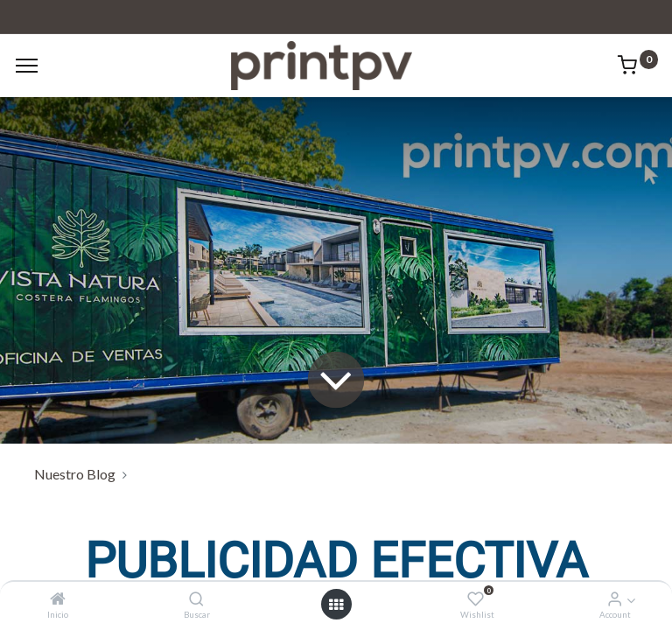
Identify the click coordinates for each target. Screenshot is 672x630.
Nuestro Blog (75, 474)
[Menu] (27, 66)
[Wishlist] (476, 599)
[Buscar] (196, 599)
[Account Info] (615, 599)
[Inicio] (58, 599)
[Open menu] (336, 605)
